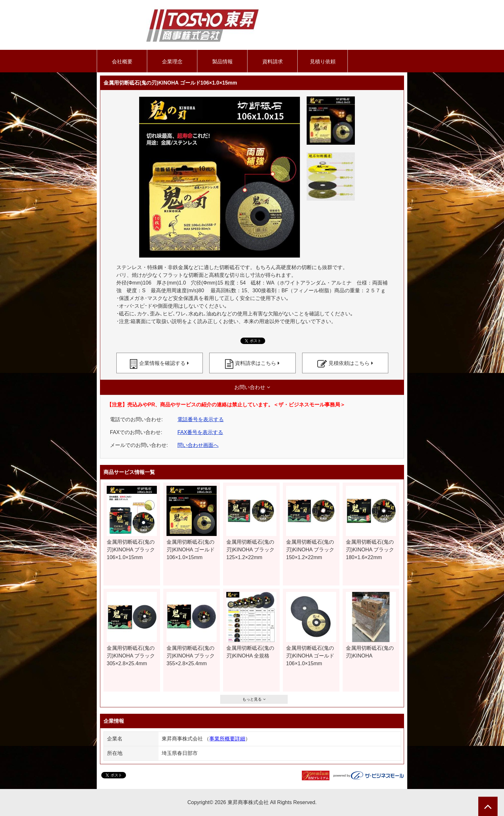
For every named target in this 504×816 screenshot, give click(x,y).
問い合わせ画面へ (198, 445)
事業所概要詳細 (227, 739)
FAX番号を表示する (200, 432)
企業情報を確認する (162, 363)
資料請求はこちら (256, 363)
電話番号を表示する (201, 419)
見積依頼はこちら (349, 363)
